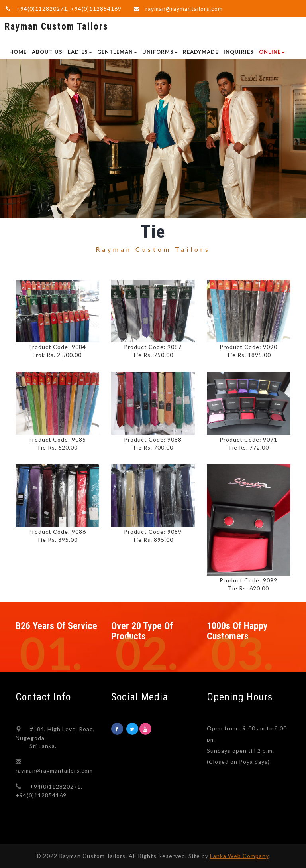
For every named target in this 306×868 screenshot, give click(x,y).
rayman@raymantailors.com (184, 9)
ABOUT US (47, 52)
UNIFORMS (160, 52)
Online (272, 52)
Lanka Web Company (239, 856)
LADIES (80, 52)
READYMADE (201, 52)
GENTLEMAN (117, 52)
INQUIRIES (239, 52)
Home (18, 52)
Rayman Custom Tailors (57, 26)
